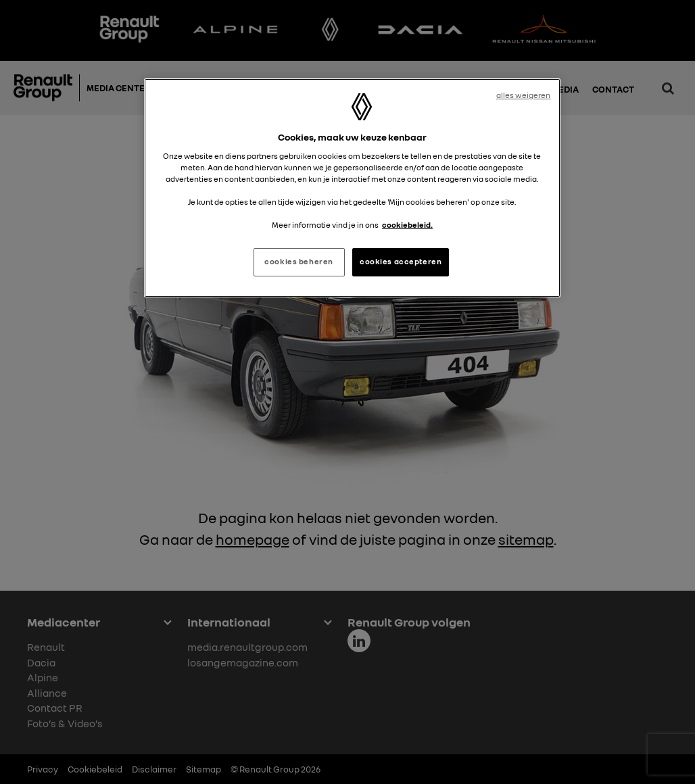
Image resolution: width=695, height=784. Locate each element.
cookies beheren (299, 262)
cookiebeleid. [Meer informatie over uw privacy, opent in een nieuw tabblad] (407, 225)
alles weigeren (524, 95)
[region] (353, 188)
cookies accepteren (401, 262)
